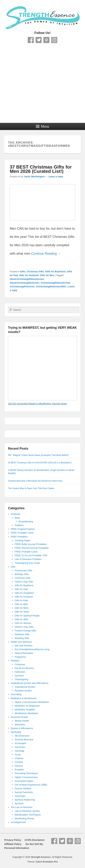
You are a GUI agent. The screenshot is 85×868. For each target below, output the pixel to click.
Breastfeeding (26, 521)
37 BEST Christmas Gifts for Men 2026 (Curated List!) (41, 169)
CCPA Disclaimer (33, 840)
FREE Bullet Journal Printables (30, 544)
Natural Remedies (24, 653)
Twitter (39, 40)
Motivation (20, 725)
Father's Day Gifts (24, 582)
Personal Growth (19, 717)
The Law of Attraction (22, 807)
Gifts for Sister (22, 612)
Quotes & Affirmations (22, 728)
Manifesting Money (24, 818)
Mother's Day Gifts (24, 627)
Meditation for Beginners (27, 706)
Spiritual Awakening (25, 800)
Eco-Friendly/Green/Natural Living (32, 649)
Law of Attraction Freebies (28, 559)
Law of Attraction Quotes (27, 811)
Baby (17, 518)
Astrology (19, 751)
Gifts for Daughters (24, 593)
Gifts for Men (47, 275)
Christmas (20, 664)
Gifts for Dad (21, 589)
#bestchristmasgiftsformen (25, 283)
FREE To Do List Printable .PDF (31, 555)
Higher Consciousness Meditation (32, 702)
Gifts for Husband (29, 275)
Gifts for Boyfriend (55, 272)
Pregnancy (20, 657)
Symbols (19, 803)
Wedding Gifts (22, 638)
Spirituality (16, 732)
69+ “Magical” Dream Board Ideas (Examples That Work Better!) (38, 455)
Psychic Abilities (23, 788)
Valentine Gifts (22, 634)
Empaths (19, 770)
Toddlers (19, 525)
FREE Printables (19, 537)
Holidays (15, 661)
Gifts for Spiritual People (27, 616)
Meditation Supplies (25, 710)
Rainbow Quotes (23, 691)
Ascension (20, 747)
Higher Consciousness (26, 777)
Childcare (16, 514)
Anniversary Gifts (23, 570)
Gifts (23, 272)
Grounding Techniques (26, 773)
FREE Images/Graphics (23, 529)
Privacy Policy (13, 840)
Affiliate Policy (13, 844)
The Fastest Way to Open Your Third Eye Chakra (31, 488)
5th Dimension (22, 736)
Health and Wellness (21, 642)
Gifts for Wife (21, 619)
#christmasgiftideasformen (55, 283)
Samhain (19, 676)
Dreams (19, 766)
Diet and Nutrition (23, 646)
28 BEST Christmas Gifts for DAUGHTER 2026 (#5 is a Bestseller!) (40, 463)
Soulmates (20, 796)
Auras (18, 755)
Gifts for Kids (21, 600)
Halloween (20, 672)
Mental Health (22, 721)
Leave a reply (56, 177)
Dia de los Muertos (24, 668)
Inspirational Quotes (25, 687)
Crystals (19, 762)
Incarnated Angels (24, 781)
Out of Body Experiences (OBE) (31, 785)
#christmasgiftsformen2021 (51, 287)
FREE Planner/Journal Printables (32, 548)
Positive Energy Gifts (25, 631)
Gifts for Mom (22, 608)
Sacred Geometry (24, 792)
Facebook (31, 40)
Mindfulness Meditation (26, 713)
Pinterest (46, 40)
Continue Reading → (46, 254)
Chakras (19, 758)
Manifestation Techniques (28, 815)
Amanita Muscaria (24, 740)
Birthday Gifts (22, 574)
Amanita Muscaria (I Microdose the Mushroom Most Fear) (35, 481)
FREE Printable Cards (22, 533)
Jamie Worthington (34, 177)
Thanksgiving (21, 679)
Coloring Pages (22, 540)
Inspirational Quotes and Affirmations (30, 683)
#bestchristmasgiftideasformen (27, 279)
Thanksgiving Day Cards (27, 563)
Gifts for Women (23, 623)
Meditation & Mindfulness (24, 698)
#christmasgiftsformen (22, 287)
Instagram (54, 40)
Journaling (16, 694)
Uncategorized (18, 822)
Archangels (20, 743)
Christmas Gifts (35, 272)
